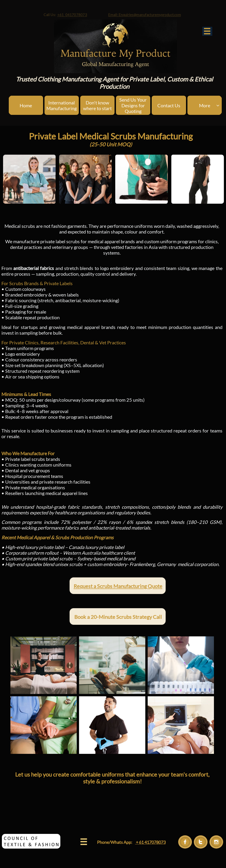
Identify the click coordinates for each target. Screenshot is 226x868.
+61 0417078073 (60, 13)
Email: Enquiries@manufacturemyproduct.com (154, 13)
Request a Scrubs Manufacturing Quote (118, 586)
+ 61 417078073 (150, 842)
